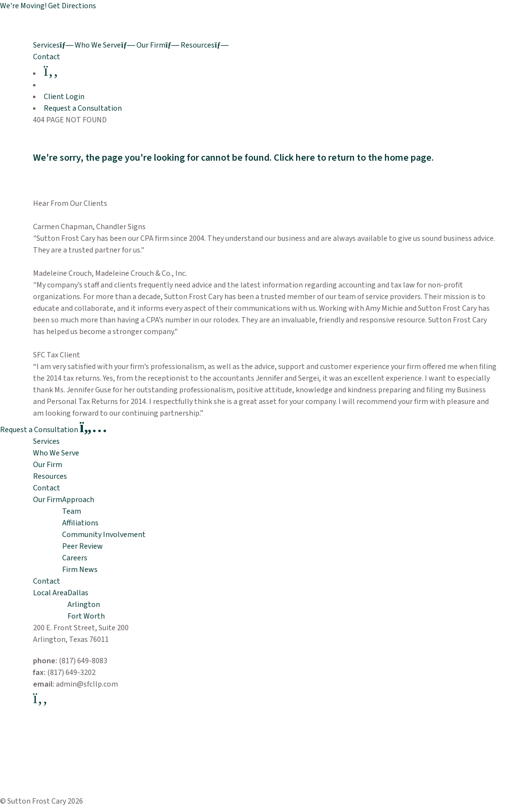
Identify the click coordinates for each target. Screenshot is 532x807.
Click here (294, 158)
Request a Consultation (83, 108)
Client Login (64, 97)
